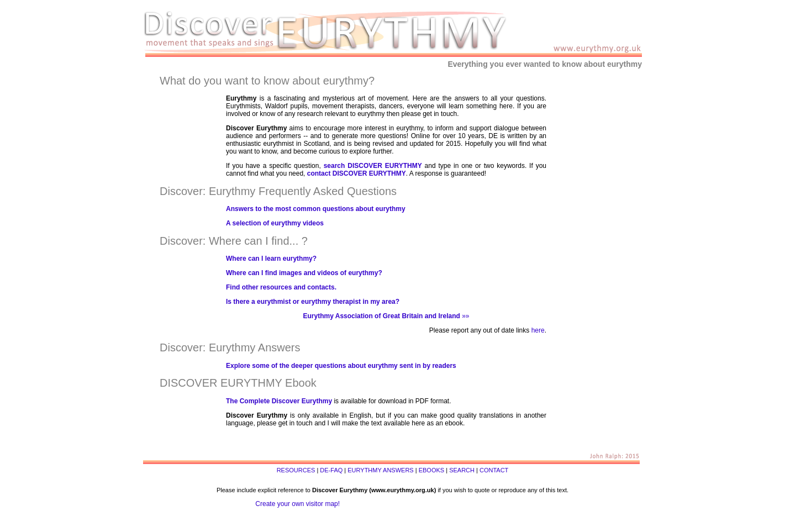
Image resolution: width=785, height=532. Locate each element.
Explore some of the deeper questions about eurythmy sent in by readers (341, 366)
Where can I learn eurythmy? (271, 259)
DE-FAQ (331, 470)
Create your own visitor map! (297, 504)
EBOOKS (431, 470)
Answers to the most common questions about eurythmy (316, 209)
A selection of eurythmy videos (275, 223)
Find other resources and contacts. (281, 287)
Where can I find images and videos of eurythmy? (304, 273)
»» (386, 316)
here (538, 330)
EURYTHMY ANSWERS (380, 470)
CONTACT (494, 470)
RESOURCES (296, 470)
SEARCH (462, 470)
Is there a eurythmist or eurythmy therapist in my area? (313, 302)
